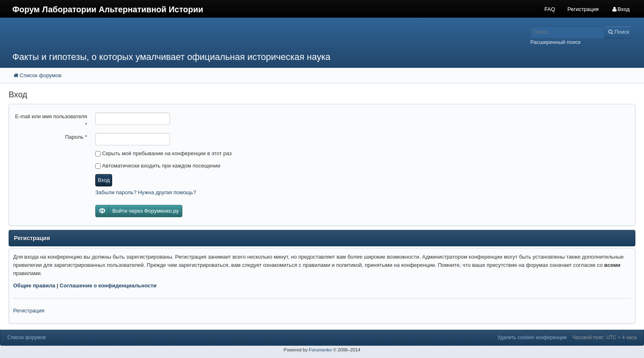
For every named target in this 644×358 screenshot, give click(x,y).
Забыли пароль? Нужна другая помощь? (146, 192)
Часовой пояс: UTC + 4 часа (604, 337)
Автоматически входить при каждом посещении (158, 166)
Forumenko (320, 350)
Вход (104, 180)
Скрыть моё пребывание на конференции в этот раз (163, 153)
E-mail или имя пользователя (51, 120)
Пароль (76, 137)
